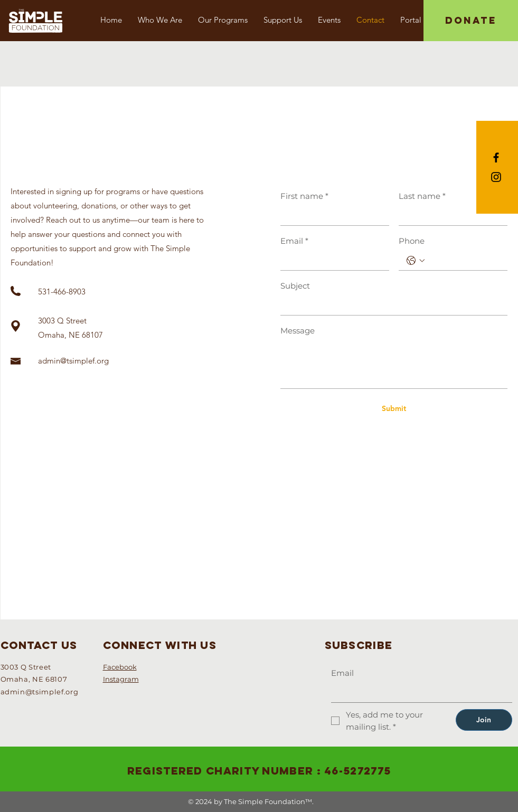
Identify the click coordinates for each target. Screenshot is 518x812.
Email (294, 241)
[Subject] (391, 305)
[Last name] (450, 216)
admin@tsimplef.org (73, 361)
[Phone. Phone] (464, 260)
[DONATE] (471, 21)
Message (298, 331)
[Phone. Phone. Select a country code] (416, 261)
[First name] (332, 216)
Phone (412, 241)
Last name (422, 196)
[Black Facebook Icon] (496, 157)
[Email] (332, 260)
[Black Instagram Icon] (496, 177)
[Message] (394, 364)
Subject (295, 286)
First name (304, 196)
